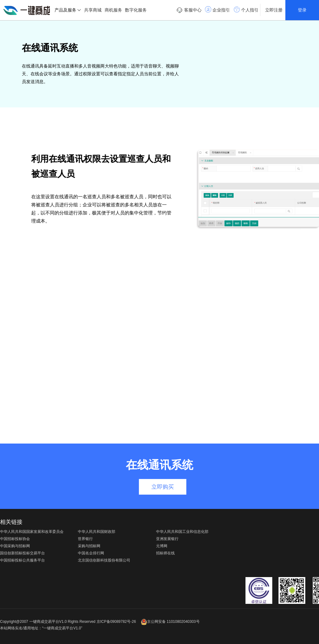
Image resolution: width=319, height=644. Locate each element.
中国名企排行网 (91, 553)
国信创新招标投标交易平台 (22, 553)
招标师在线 (165, 553)
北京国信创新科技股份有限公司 (104, 560)
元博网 (162, 546)
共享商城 (93, 10)
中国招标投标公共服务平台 (22, 560)
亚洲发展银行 (167, 539)
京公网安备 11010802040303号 (170, 622)
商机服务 (113, 10)
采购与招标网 (89, 546)
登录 (302, 10)
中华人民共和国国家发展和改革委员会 (32, 532)
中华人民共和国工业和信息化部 (182, 532)
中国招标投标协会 (15, 539)
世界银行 (85, 539)
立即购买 (163, 487)
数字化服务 (136, 10)
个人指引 (246, 9)
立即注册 (274, 10)
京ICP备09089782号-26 (116, 622)
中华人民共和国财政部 (97, 532)
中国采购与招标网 (15, 546)
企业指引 (217, 9)
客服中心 (189, 10)
